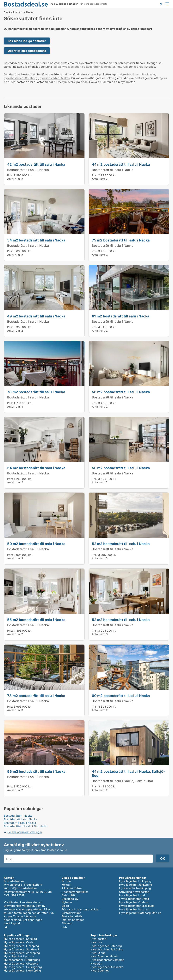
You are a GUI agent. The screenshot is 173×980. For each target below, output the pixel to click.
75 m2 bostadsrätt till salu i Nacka (121, 240)
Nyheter (67, 902)
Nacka (30, 12)
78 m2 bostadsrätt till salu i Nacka (36, 392)
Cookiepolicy (70, 899)
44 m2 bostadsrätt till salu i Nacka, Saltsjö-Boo (128, 773)
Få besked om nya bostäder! (161, 4)
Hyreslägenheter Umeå (134, 899)
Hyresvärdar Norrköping (135, 888)
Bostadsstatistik (72, 916)
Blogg (65, 906)
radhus (139, 67)
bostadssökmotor (99, 4)
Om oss (66, 881)
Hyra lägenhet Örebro (133, 902)
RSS (64, 927)
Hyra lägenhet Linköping (135, 881)
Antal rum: (14, 179)
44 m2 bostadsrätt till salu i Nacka (121, 164)
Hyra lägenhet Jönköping (136, 885)
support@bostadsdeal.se (20, 888)
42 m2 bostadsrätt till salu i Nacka (36, 164)
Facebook (6, 928)
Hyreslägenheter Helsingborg (23, 967)
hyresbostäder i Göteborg (21, 78)
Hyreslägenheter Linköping (21, 946)
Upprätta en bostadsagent (27, 51)
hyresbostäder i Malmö (55, 78)
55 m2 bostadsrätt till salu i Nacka (36, 620)
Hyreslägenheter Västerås (107, 960)
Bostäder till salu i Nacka (20, 823)
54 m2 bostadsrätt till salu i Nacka (36, 240)
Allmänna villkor (72, 888)
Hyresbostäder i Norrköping (22, 960)
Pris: (10, 175)
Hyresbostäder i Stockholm (137, 74)
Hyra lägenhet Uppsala (19, 956)
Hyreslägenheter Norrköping (22, 970)
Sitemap (67, 923)
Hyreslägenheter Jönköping (22, 953)
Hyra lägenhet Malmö (104, 956)
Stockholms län (13, 12)
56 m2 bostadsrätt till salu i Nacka (121, 392)
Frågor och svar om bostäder (80, 909)
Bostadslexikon (71, 913)
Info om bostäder (73, 920)
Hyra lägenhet (100, 970)
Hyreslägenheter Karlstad (20, 939)
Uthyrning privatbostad (134, 892)
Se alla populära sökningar (25, 832)
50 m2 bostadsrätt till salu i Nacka (121, 468)
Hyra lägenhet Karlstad (134, 909)
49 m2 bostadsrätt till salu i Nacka (36, 316)
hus (119, 67)
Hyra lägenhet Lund (132, 895)
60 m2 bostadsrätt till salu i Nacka (121, 696)
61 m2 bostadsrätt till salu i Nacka (121, 316)
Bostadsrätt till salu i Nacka (28, 170)
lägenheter (108, 67)
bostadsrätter (91, 67)
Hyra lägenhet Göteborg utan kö (140, 913)
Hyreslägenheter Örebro (20, 942)
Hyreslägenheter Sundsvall (21, 949)
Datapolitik (69, 895)
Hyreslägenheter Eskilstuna (137, 906)
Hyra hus (96, 942)
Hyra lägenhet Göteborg (106, 946)
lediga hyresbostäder (67, 67)
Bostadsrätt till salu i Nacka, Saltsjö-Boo (122, 781)
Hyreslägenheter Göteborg (21, 963)
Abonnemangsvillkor (75, 892)
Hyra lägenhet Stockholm (107, 967)
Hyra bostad (99, 939)
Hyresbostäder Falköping (107, 949)
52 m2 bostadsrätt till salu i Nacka (121, 544)
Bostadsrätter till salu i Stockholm (26, 826)
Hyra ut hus (98, 953)
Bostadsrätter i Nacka (18, 816)
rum (125, 67)
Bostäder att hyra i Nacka (21, 819)
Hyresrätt (97, 963)
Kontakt (67, 885)
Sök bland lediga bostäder (27, 41)
